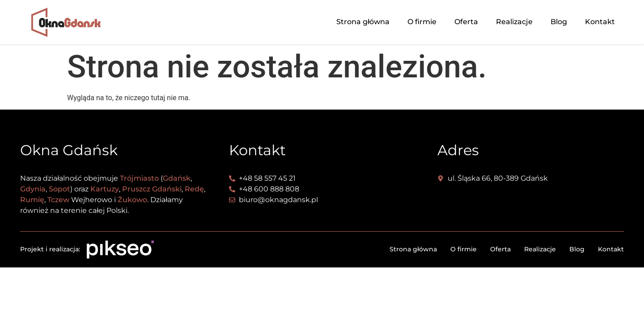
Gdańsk (177, 178)
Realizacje (514, 22)
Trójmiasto (139, 178)
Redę (194, 189)
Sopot (59, 189)
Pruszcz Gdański (152, 189)
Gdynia (33, 189)
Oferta (466, 22)
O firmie (422, 22)
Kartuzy (105, 189)
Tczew (58, 200)
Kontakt (600, 22)
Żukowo (132, 200)
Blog (559, 22)
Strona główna (363, 22)
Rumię (32, 200)
